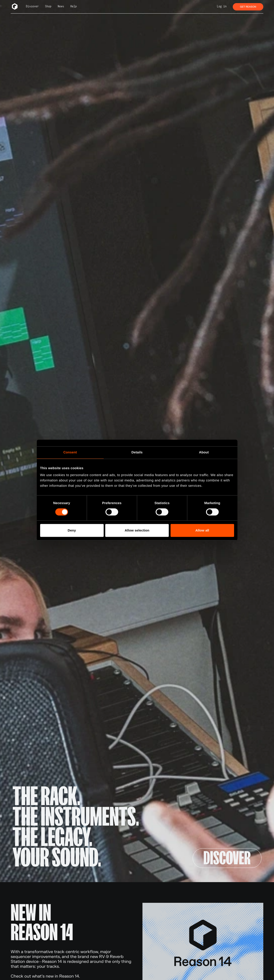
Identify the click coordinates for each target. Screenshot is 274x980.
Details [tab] (137, 452)
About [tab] (204, 452)
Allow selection (137, 530)
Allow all (202, 530)
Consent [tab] (70, 452)
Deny (72, 530)
